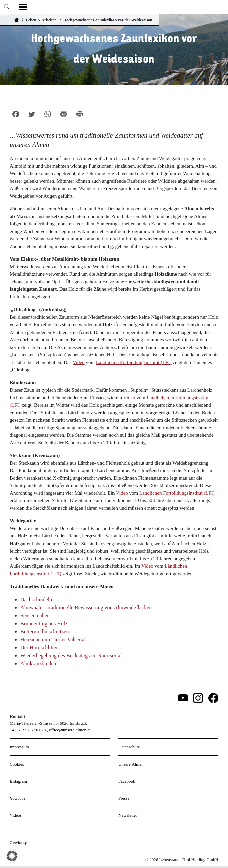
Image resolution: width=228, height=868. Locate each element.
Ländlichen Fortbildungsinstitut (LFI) (134, 362)
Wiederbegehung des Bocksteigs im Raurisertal (71, 656)
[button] (12, 856)
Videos (16, 815)
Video (79, 362)
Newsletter (128, 815)
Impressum (19, 747)
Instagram (18, 781)
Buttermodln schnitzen (45, 631)
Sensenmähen (35, 615)
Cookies (17, 764)
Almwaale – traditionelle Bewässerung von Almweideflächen (86, 607)
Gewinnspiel (21, 842)
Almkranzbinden (38, 664)
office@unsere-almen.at (70, 730)
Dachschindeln (36, 599)
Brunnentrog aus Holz (44, 623)
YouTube (18, 798)
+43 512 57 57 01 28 (28, 730)
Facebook (127, 781)
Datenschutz (129, 747)
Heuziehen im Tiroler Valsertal (53, 639)
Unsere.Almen (131, 764)
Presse (124, 798)
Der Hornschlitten (40, 647)
